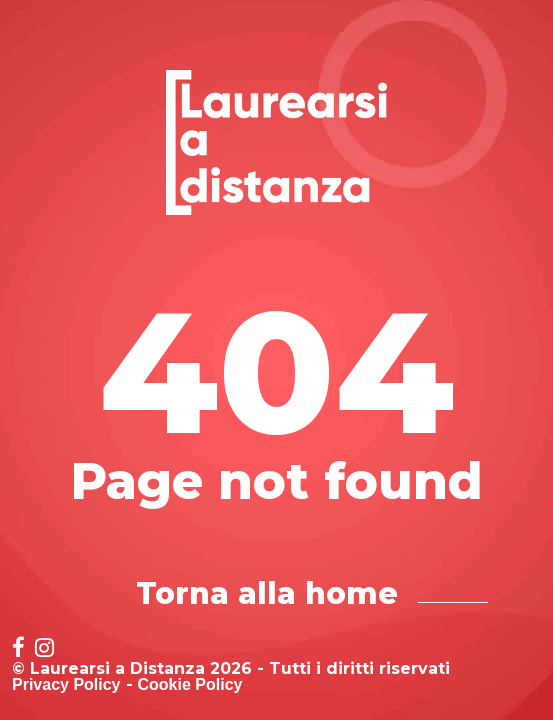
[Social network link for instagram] (44, 649)
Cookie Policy (190, 685)
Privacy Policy (66, 685)
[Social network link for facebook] (18, 649)
